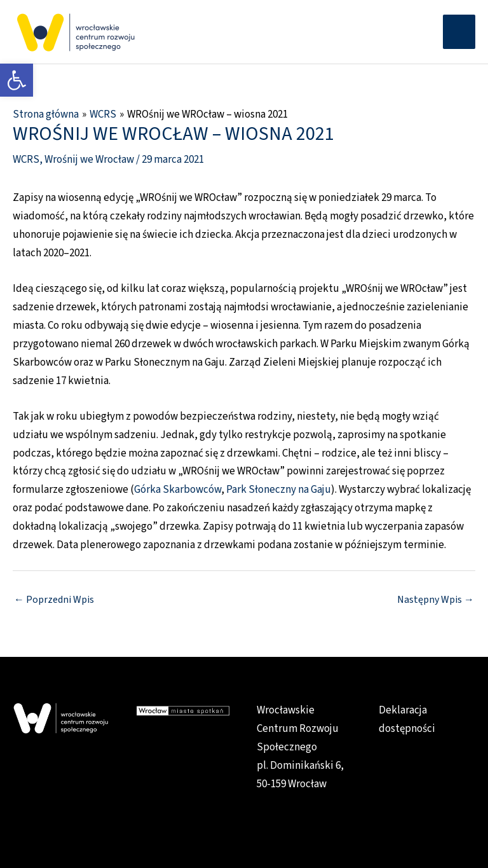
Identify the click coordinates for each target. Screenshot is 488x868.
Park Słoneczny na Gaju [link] (279, 490)
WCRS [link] (26, 160)
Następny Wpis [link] (436, 600)
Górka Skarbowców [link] (178, 490)
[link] (17, 80)
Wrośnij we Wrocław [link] (89, 160)
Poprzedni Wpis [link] (54, 600)
